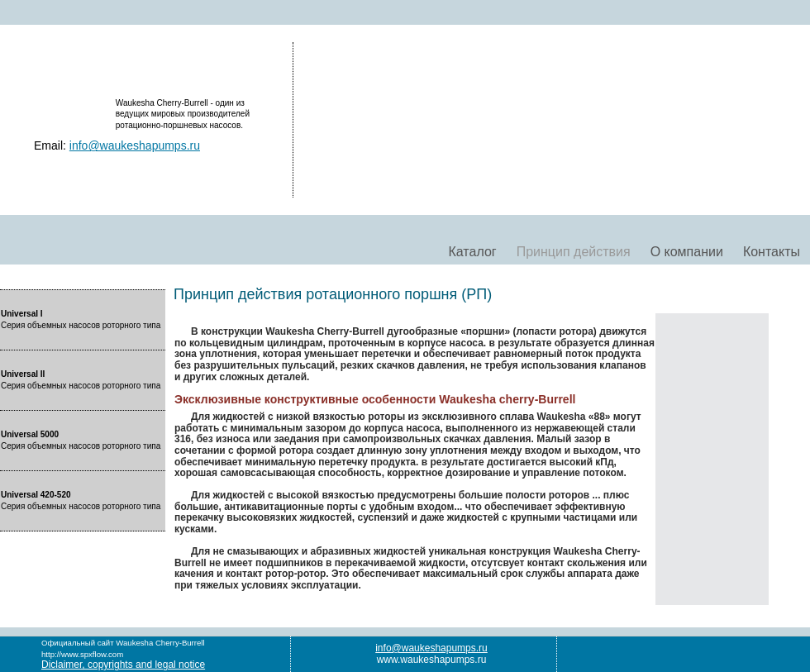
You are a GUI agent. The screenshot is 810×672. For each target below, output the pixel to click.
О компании (687, 252)
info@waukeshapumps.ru (135, 145)
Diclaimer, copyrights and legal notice (123, 665)
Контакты (772, 252)
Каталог (472, 252)
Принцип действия (574, 252)
